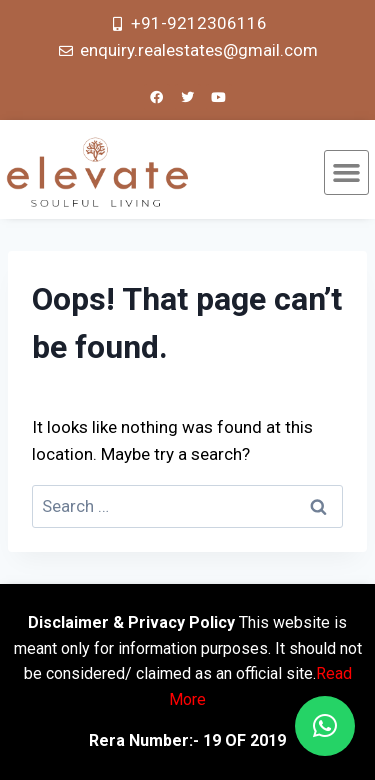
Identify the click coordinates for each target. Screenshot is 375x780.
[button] (347, 173)
